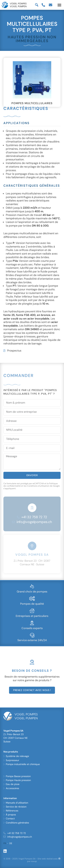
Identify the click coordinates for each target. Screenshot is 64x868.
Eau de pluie (13, 784)
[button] (59, 5)
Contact (10, 818)
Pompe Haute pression (18, 780)
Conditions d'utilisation (38, 486)
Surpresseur (12, 760)
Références (12, 811)
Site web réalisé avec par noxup (44, 860)
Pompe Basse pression (18, 776)
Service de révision (16, 807)
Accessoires (12, 788)
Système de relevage (17, 756)
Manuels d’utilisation (17, 803)
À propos (11, 815)
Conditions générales (17, 823)
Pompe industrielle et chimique (23, 764)
